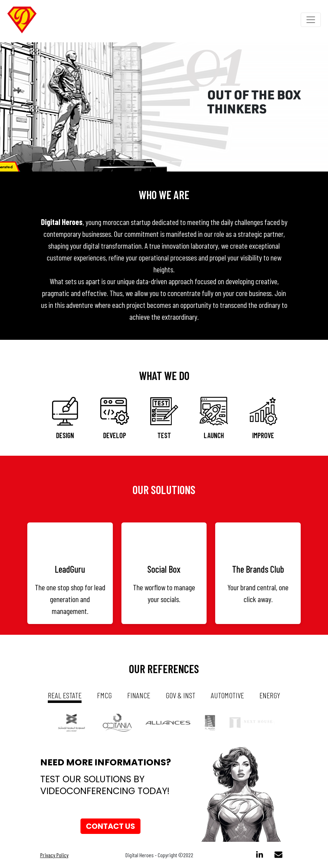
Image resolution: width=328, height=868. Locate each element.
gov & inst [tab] (181, 695)
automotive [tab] (227, 695)
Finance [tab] (139, 695)
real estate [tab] (65, 695)
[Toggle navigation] (311, 20)
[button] (25, 107)
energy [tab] (270, 695)
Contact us (110, 826)
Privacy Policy (54, 855)
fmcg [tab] (104, 695)
